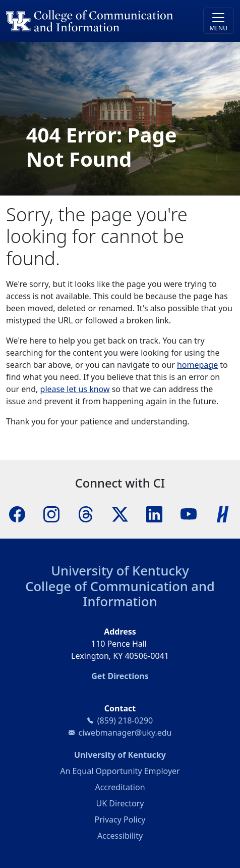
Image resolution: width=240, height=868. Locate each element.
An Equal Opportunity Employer (120, 771)
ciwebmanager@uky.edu (125, 733)
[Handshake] (223, 513)
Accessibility (120, 836)
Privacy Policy (120, 819)
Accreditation (120, 787)
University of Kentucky (120, 570)
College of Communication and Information (120, 594)
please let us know (75, 389)
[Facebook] (17, 513)
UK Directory (120, 803)
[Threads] (86, 513)
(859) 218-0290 (125, 720)
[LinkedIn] (154, 513)
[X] (120, 513)
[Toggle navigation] (219, 21)
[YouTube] (189, 513)
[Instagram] (51, 513)
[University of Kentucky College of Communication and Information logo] (92, 21)
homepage (197, 365)
